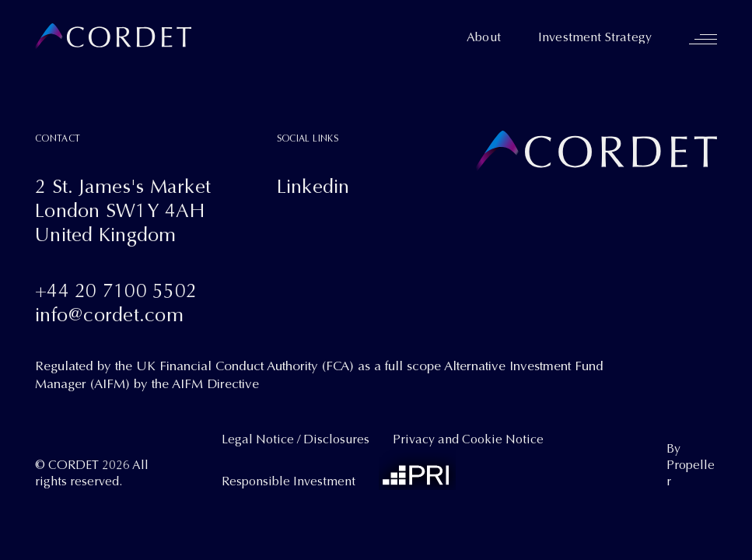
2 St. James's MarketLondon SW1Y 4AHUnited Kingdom (123, 210)
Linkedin (313, 186)
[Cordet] (113, 37)
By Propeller (691, 465)
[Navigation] (703, 39)
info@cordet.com (109, 315)
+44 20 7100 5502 (116, 290)
